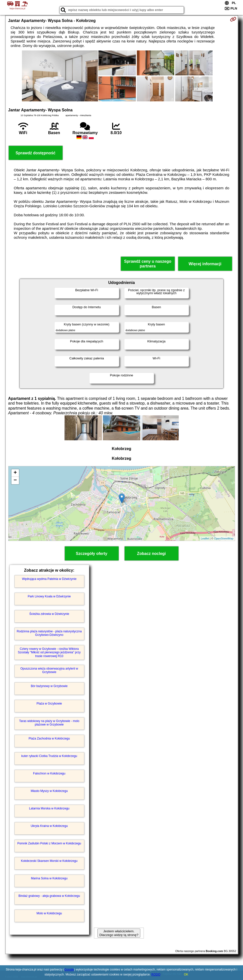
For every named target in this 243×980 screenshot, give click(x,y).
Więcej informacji (205, 264)
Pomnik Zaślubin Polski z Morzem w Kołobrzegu (49, 843)
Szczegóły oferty (91, 554)
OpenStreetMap (224, 538)
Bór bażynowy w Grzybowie (49, 686)
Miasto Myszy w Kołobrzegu (49, 791)
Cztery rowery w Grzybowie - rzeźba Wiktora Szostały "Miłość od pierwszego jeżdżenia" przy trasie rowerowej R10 (49, 652)
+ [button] (15, 473)
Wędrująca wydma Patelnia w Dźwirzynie (49, 579)
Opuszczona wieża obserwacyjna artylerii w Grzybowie (49, 670)
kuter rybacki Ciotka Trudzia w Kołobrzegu (49, 756)
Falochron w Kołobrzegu (49, 773)
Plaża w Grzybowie (49, 704)
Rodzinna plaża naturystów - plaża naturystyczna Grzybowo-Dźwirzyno (49, 633)
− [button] (15, 481)
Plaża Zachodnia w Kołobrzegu (49, 738)
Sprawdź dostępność (35, 153)
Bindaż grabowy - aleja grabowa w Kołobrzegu (49, 896)
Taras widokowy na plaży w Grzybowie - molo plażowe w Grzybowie (49, 723)
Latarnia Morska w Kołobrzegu (49, 808)
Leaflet (205, 538)
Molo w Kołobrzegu (49, 913)
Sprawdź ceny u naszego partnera (148, 264)
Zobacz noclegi (152, 554)
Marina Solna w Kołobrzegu (49, 878)
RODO (156, 975)
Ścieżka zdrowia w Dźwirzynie (49, 614)
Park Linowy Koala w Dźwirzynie (49, 596)
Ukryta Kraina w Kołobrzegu (49, 826)
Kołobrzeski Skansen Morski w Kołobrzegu (49, 861)
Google (69, 970)
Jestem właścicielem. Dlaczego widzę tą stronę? (119, 933)
